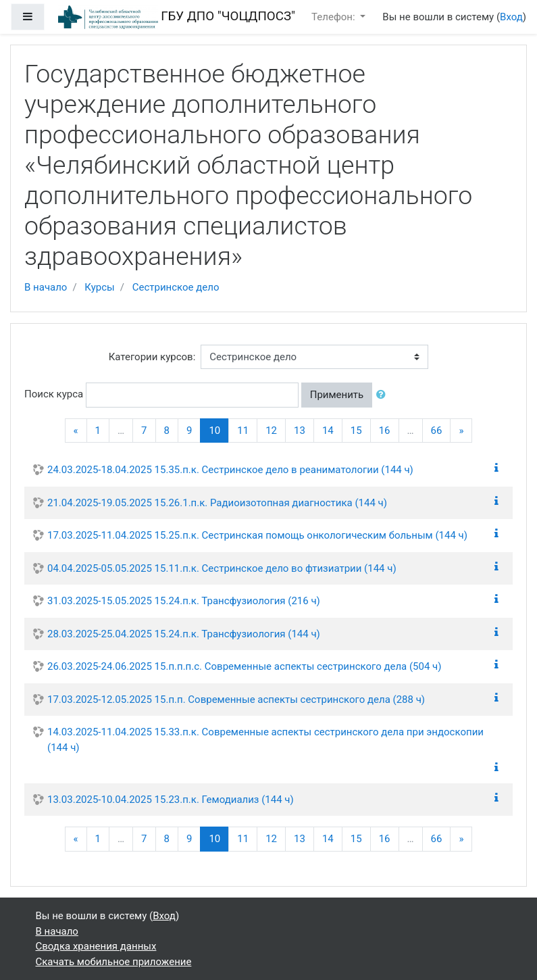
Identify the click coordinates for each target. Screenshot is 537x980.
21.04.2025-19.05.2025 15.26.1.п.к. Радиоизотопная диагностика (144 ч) (217, 503)
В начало (46, 287)
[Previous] (76, 431)
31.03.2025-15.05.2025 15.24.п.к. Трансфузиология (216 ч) (184, 601)
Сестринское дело (176, 287)
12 (271, 431)
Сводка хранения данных (96, 946)
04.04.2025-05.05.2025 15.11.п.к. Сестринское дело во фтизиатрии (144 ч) (222, 568)
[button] (384, 395)
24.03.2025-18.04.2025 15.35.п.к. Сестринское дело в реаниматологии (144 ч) (230, 470)
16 (385, 431)
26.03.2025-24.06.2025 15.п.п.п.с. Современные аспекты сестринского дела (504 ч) (245, 666)
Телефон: (334, 17)
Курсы (99, 287)
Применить (337, 395)
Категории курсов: (152, 357)
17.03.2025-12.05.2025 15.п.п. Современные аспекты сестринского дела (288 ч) (236, 700)
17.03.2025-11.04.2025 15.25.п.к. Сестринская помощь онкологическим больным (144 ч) (257, 535)
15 (356, 431)
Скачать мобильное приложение (114, 962)
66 (437, 431)
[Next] (461, 431)
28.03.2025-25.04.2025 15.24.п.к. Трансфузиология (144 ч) (184, 634)
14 (328, 431)
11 (243, 431)
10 (219, 430)
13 (300, 431)
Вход (511, 17)
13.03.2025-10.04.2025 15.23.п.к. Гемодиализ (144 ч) (171, 800)
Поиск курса (54, 394)
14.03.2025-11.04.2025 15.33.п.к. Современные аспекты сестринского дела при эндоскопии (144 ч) (265, 740)
